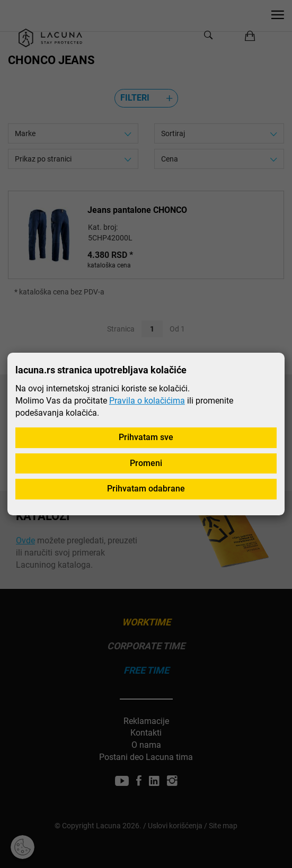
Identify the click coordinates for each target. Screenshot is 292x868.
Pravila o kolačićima (147, 401)
